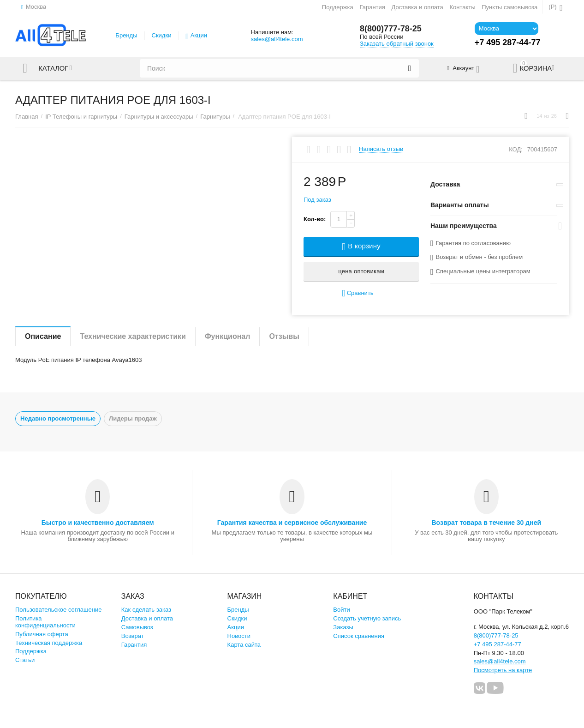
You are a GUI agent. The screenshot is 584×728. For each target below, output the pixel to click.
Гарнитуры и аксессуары (159, 117)
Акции (199, 35)
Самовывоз (137, 627)
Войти (341, 610)
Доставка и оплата (417, 7)
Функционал (227, 336)
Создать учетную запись (367, 618)
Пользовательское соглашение (58, 610)
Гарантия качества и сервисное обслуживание (292, 523)
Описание (43, 336)
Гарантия (372, 7)
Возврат (133, 636)
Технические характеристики (133, 336)
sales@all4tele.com (277, 39)
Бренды (126, 35)
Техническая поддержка (49, 643)
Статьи (25, 660)
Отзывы (284, 336)
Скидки (162, 35)
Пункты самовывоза (510, 7)
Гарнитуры (215, 117)
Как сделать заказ (146, 610)
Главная (27, 117)
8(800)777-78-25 (391, 29)
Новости (239, 636)
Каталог (54, 68)
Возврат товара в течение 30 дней (486, 523)
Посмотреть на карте (503, 670)
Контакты (462, 7)
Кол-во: (315, 219)
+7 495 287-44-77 (498, 644)
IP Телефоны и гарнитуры (81, 117)
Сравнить (358, 293)
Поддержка (338, 7)
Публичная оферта (42, 634)
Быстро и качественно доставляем (98, 523)
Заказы (343, 627)
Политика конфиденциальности (45, 622)
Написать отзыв (381, 149)
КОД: (516, 149)
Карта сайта (244, 645)
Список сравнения (359, 636)
